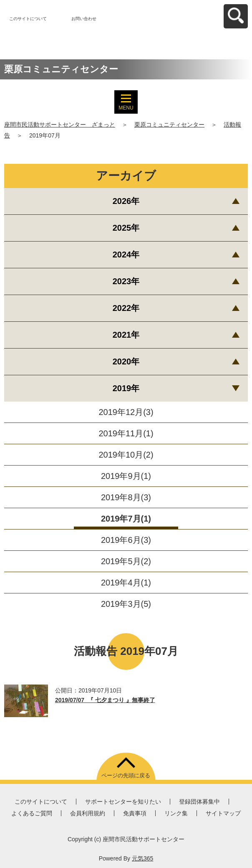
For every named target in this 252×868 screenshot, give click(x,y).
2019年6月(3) (126, 540)
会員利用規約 (88, 813)
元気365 (142, 858)
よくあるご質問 (32, 813)
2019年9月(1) (126, 476)
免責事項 (135, 813)
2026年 (126, 201)
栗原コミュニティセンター (169, 125)
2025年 (126, 228)
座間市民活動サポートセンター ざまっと (60, 125)
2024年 (126, 255)
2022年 (126, 308)
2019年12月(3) (126, 412)
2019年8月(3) (126, 497)
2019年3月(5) (126, 604)
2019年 (126, 388)
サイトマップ (223, 813)
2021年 (126, 335)
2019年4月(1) (126, 583)
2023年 (126, 281)
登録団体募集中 (199, 802)
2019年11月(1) (126, 433)
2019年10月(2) (126, 455)
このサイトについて (28, 19)
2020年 (126, 361)
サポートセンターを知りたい (123, 802)
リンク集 (176, 813)
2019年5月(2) (126, 561)
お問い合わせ (84, 19)
